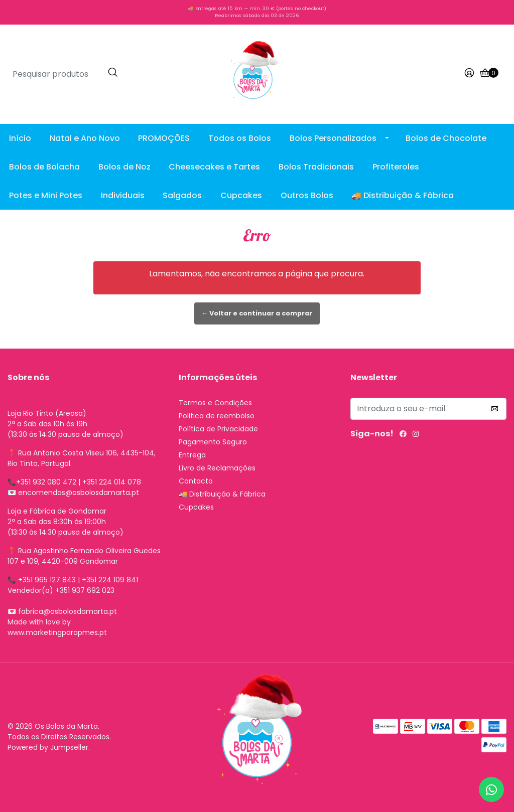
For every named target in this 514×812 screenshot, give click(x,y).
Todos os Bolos (240, 138)
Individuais (123, 195)
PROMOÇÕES (164, 138)
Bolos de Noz (124, 167)
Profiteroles (396, 167)
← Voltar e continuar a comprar (257, 313)
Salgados (182, 195)
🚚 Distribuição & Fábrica (403, 195)
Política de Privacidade (218, 429)
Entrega (192, 455)
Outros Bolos (307, 195)
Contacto (196, 481)
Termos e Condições (215, 403)
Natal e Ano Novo (85, 138)
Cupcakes (241, 195)
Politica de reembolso (217, 416)
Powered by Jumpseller (48, 747)
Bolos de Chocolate (446, 138)
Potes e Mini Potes (46, 195)
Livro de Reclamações (217, 468)
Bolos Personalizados (333, 138)
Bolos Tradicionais (316, 167)
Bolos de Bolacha (44, 167)
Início (20, 138)
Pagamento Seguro (213, 442)
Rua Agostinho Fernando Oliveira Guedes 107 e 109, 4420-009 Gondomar (84, 556)
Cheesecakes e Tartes (214, 167)
